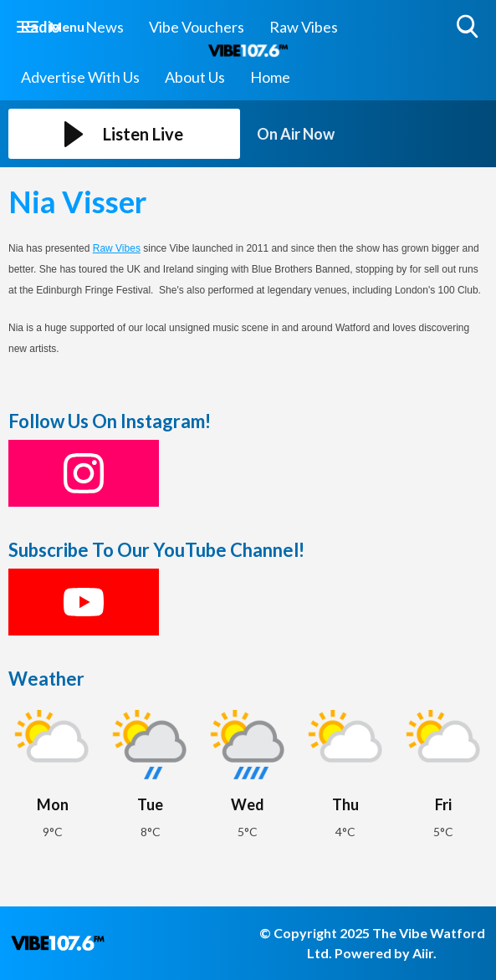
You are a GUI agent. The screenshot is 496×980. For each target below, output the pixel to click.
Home (270, 77)
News (105, 27)
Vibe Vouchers (197, 27)
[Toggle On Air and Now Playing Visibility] (373, 134)
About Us (195, 77)
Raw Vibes (304, 27)
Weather (46, 679)
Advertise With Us (80, 77)
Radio (41, 27)
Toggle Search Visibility (469, 27)
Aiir (423, 953)
